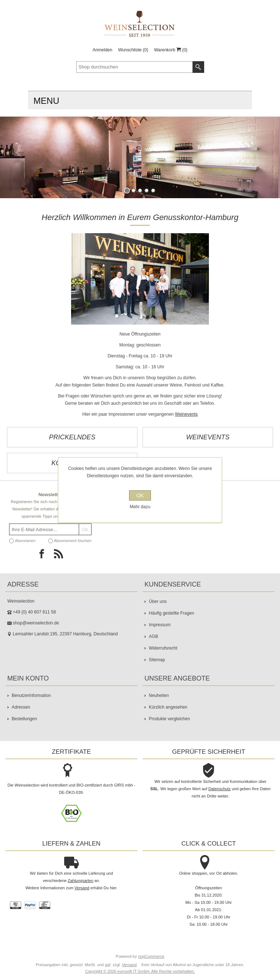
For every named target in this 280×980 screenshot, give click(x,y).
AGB (153, 636)
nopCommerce (151, 956)
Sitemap (157, 660)
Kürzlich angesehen (168, 707)
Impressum (160, 625)
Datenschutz (220, 789)
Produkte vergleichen (169, 719)
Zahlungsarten (81, 881)
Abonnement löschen (73, 541)
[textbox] (135, 67)
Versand (82, 888)
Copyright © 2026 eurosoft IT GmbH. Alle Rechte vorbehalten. (140, 971)
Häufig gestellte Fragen (171, 613)
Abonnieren (25, 541)
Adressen (21, 707)
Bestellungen (24, 719)
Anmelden (102, 50)
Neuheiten (159, 695)
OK (140, 495)
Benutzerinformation (31, 695)
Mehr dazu (140, 507)
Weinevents (186, 414)
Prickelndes (72, 437)
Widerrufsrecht (163, 648)
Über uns (158, 601)
